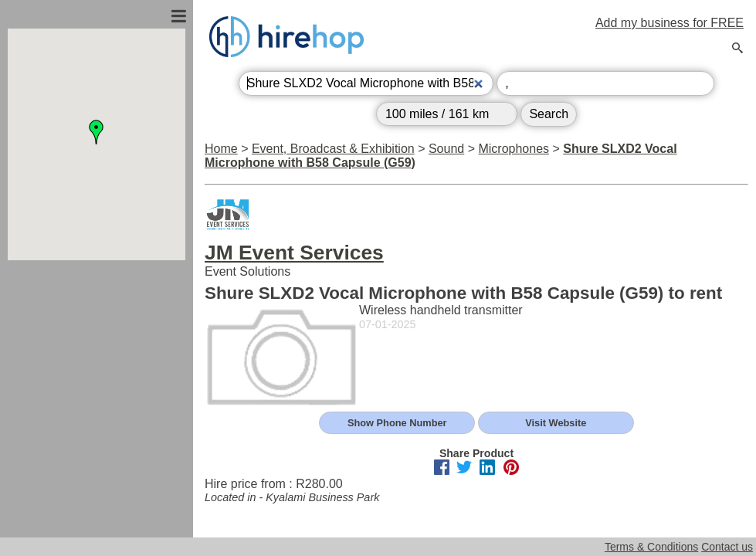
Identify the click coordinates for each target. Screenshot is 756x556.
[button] (97, 132)
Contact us (727, 547)
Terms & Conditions (651, 547)
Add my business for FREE (670, 23)
